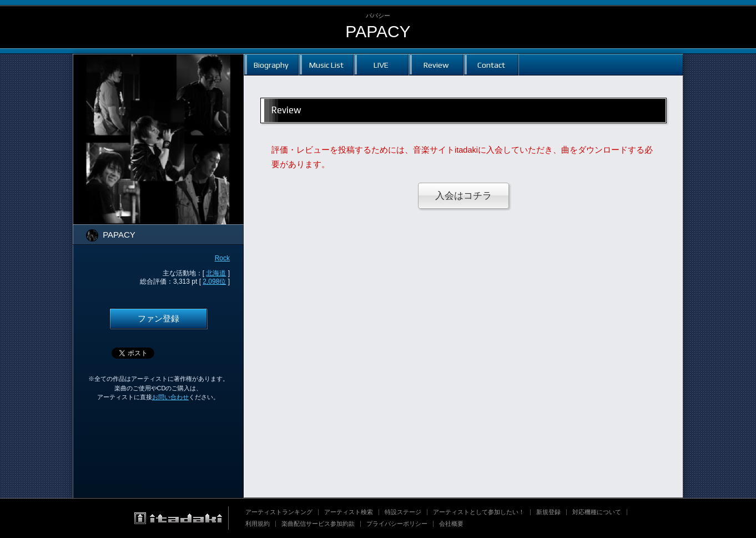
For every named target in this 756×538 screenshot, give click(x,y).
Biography (271, 65)
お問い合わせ (170, 397)
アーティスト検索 (349, 512)
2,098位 (214, 281)
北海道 (216, 273)
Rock (222, 258)
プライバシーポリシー (397, 524)
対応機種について (597, 512)
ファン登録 (158, 319)
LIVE (381, 65)
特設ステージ (403, 512)
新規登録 (548, 512)
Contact (491, 65)
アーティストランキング (279, 512)
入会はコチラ (463, 196)
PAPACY (378, 31)
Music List (326, 65)
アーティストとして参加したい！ (479, 512)
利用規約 (258, 524)
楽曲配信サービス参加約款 (318, 524)
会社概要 (451, 524)
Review (436, 65)
